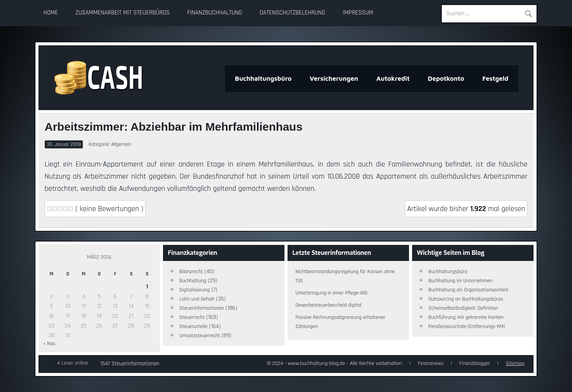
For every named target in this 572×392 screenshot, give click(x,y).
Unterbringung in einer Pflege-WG (332, 293)
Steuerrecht (192, 317)
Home (51, 13)
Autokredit (393, 78)
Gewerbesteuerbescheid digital (328, 305)
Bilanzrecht (191, 272)
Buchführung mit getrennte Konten (466, 317)
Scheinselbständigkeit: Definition (463, 308)
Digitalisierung (195, 290)
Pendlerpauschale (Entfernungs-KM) (467, 326)
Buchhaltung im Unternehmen (461, 281)
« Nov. (50, 344)
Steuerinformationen (202, 308)
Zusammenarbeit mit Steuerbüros (122, 13)
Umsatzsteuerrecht (200, 336)
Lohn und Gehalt (197, 299)
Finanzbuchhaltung (215, 13)
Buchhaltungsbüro (263, 78)
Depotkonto (446, 78)
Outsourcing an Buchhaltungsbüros (466, 299)
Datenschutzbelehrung (292, 13)
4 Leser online (73, 363)
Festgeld (495, 78)
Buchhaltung (193, 281)
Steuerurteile (193, 326)
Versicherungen (334, 78)
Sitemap (515, 363)
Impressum (358, 13)
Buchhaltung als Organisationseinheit (468, 290)
